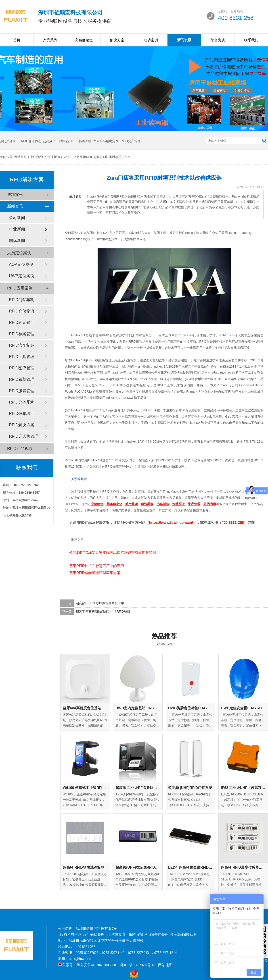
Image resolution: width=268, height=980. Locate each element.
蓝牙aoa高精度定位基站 (82, 708)
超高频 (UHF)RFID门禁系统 (190, 788)
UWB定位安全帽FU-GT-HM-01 (243, 708)
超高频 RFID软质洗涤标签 (84, 867)
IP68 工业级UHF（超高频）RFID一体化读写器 (243, 788)
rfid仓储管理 (95, 935)
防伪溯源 (210, 504)
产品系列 (50, 40)
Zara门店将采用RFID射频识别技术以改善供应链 (97, 157)
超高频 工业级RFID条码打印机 (138, 788)
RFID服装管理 (22, 391)
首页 (17, 40)
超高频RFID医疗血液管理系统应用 (100, 603)
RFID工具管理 (22, 357)
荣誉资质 (218, 40)
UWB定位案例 (22, 276)
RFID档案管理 (81, 141)
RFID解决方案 (22, 425)
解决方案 (117, 40)
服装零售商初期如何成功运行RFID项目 (103, 612)
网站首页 (21, 157)
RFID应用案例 (20, 288)
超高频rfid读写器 (183, 935)
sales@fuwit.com (81, 959)
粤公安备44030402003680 (96, 965)
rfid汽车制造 (116, 935)
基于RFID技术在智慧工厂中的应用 (97, 566)
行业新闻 (54, 157)
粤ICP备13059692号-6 (137, 965)
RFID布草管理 (22, 379)
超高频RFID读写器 (56, 141)
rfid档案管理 (137, 935)
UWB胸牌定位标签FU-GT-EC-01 (191, 708)
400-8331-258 (233, 523)
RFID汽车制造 (22, 345)
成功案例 (151, 40)
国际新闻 (17, 241)
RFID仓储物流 (31, 141)
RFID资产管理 (131, 141)
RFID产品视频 (20, 449)
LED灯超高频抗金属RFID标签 (191, 867)
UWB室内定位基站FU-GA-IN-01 (138, 708)
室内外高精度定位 (106, 141)
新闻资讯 (184, 40)
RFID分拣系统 (22, 402)
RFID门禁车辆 (22, 300)
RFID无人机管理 (24, 436)
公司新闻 (17, 218)
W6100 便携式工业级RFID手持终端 (85, 788)
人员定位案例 (19, 253)
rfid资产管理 (159, 935)
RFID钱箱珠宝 (22, 414)
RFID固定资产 (22, 323)
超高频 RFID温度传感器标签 (243, 867)
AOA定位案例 (21, 264)
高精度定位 (84, 40)
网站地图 (165, 965)
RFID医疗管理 (22, 368)
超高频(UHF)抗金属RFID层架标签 (138, 867)
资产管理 (194, 504)
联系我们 (251, 40)
